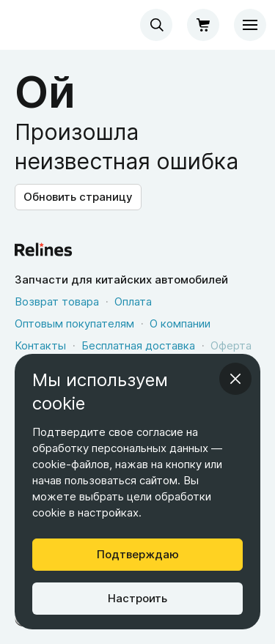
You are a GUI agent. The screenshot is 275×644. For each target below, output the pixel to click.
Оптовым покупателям (74, 323)
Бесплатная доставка (138, 345)
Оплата (133, 301)
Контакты (40, 345)
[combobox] (156, 25)
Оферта (231, 345)
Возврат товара (57, 301)
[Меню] (250, 25)
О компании (180, 323)
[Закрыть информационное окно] (235, 379)
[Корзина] (203, 25)
